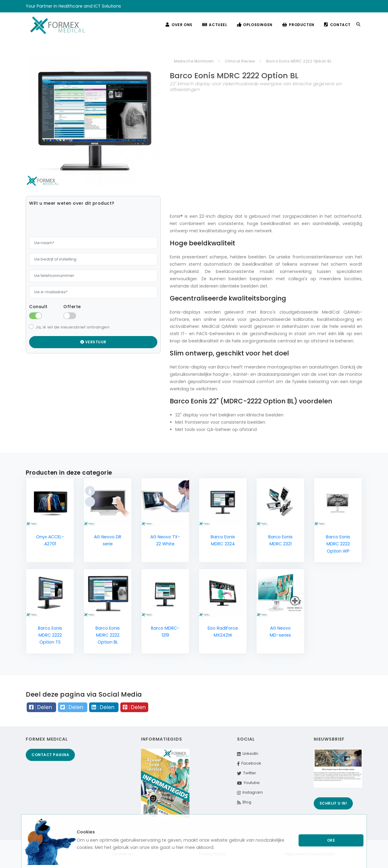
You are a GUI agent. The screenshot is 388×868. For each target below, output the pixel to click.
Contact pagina (50, 755)
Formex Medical (47, 739)
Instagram (250, 792)
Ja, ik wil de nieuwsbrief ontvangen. (73, 327)
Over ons (179, 25)
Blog (244, 802)
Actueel (215, 25)
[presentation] (75, 221)
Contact (337, 25)
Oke (331, 840)
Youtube (249, 783)
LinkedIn (248, 754)
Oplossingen (255, 25)
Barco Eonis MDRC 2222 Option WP (338, 544)
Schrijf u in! (333, 803)
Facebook (249, 763)
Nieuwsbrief (329, 739)
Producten (298, 25)
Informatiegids (162, 739)
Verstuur (93, 342)
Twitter (247, 773)
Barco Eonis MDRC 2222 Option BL (108, 635)
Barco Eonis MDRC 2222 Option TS (50, 635)
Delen (41, 707)
